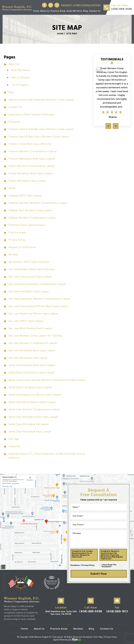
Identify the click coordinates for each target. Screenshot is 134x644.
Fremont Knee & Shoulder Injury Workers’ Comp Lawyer (42, 129)
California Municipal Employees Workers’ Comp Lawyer (42, 100)
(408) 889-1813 (117, 612)
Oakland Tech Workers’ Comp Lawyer (31, 210)
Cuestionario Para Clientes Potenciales (32, 114)
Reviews (14, 255)
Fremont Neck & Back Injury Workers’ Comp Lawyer (40, 137)
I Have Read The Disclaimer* (109, 566)
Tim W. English (20, 85)
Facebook (43, 5)
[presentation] (108, 126)
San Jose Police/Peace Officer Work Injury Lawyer (39, 306)
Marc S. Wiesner (21, 78)
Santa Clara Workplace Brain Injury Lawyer (34, 417)
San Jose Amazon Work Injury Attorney (32, 269)
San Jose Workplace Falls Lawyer (29, 358)
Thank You (15, 446)
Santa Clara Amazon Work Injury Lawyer (33, 365)
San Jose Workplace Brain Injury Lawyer (33, 350)
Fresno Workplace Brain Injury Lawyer (31, 173)
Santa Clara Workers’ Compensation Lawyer (35, 409)
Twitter (56, 5)
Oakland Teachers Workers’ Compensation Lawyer (39, 203)
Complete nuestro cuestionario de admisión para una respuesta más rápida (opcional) (112, 555)
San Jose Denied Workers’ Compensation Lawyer (38, 284)
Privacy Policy (17, 240)
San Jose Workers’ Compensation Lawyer (34, 343)
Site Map (14, 439)
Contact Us (95, 11)
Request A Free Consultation (80, 5)
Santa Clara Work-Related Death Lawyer (33, 402)
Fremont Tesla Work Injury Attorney (30, 144)
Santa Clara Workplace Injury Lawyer (31, 432)
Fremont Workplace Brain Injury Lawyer (32, 159)
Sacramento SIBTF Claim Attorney (29, 262)
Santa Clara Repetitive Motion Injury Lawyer (35, 395)
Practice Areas (58, 11)
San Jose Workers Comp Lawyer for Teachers (36, 336)
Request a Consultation (23, 247)
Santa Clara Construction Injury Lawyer (32, 373)
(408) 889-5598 (122, 9)
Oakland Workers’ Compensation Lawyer (33, 218)
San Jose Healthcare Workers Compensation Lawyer (40, 299)
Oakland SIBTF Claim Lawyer (26, 196)
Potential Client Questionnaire (27, 225)
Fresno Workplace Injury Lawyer (28, 181)
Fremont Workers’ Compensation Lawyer (33, 151)
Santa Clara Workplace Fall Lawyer (30, 424)
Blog (86, 11)
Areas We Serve (75, 11)
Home (36, 11)
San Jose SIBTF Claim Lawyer (27, 321)
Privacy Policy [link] (110, 637)
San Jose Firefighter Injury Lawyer (29, 291)
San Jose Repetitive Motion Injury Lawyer (34, 314)
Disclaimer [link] (88, 637)
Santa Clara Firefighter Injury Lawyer (31, 387)
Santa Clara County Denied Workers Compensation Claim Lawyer (48, 380)
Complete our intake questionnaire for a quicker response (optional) (82, 554)
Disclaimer (15, 122)
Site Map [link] (98, 637)
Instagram (49, 5)
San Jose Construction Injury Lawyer (31, 277)
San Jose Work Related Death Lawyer (31, 328)
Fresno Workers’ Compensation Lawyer (32, 166)
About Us (45, 11)
